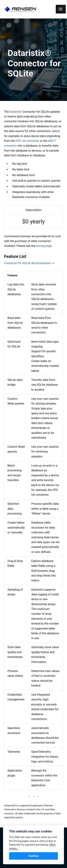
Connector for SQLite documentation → (29, 263)
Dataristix (16, 112)
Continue (33, 856)
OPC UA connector (28, 141)
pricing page (43, 246)
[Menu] (61, 9)
